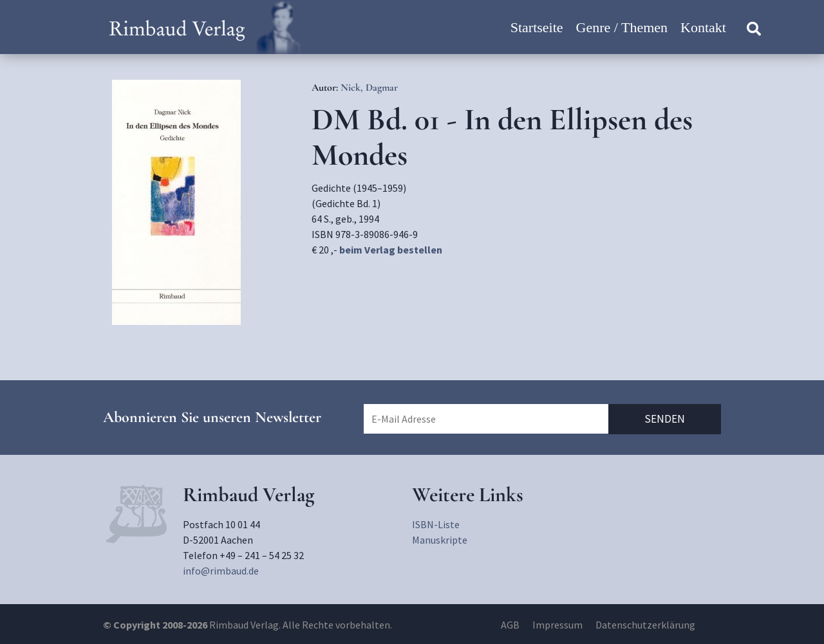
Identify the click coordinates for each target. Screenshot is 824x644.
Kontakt (703, 27)
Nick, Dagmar (369, 87)
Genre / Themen (622, 27)
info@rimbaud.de (221, 571)
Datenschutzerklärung (645, 625)
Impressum (557, 625)
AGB (510, 625)
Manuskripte (440, 540)
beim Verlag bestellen (391, 250)
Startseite (537, 27)
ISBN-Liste (436, 524)
